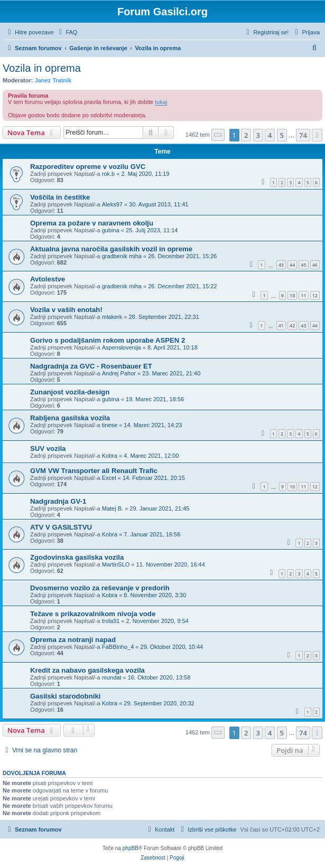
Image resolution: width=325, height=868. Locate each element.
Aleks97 (112, 204)
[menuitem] (67, 32)
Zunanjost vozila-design (70, 392)
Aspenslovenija (122, 347)
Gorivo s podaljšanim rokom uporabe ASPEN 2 (108, 340)
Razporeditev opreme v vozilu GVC (88, 167)
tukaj (161, 102)
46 (315, 265)
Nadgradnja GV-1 (58, 501)
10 (292, 295)
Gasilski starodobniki (65, 696)
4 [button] (270, 135)
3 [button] (258, 135)
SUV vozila (48, 449)
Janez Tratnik (53, 80)
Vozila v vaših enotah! (66, 310)
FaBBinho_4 (118, 647)
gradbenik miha (122, 256)
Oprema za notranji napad (73, 640)
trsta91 (111, 621)
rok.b (108, 174)
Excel (109, 478)
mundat (112, 677)
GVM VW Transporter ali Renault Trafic (94, 471)
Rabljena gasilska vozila (70, 418)
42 (292, 325)
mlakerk (112, 317)
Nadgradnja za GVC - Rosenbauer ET (91, 366)
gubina (111, 230)
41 (281, 325)
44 (292, 265)
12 (315, 295)
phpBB (131, 848)
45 (303, 265)
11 (303, 295)
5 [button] (282, 135)
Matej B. (113, 508)
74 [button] (303, 135)
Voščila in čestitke (60, 197)
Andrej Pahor (119, 373)
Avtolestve (48, 279)
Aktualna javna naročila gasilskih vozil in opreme (111, 249)
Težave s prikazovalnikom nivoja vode (93, 614)
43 (281, 265)
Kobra (110, 456)
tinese (110, 425)
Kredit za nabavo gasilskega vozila (87, 670)
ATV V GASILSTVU (61, 527)
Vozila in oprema (42, 68)
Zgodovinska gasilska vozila (77, 557)
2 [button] (246, 135)
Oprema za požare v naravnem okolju (92, 223)
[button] (218, 135)
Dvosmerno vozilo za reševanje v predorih (100, 588)
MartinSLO (116, 564)
